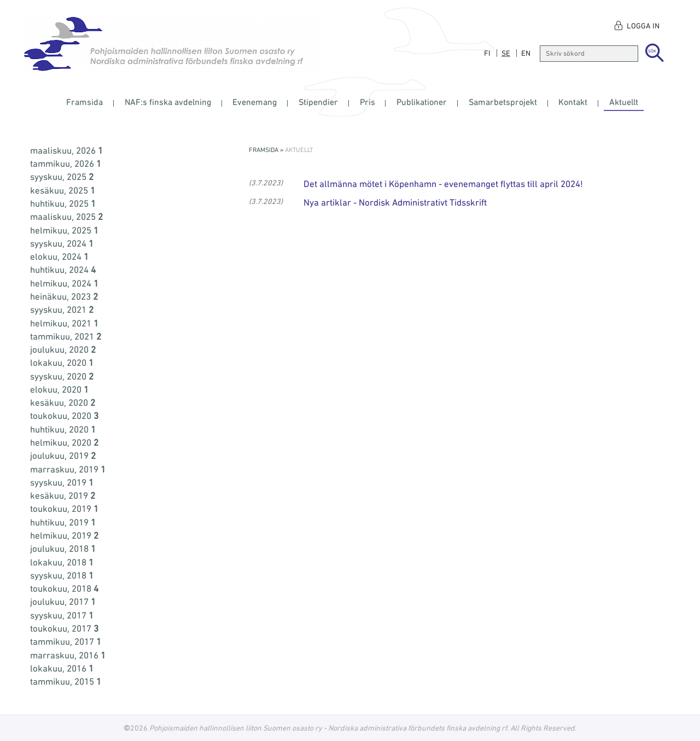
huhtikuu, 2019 (63, 522)
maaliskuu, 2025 (66, 217)
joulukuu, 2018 (63, 549)
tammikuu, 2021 (66, 336)
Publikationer (422, 102)
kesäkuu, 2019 (63, 495)
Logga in (643, 26)
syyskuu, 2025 (62, 177)
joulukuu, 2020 (63, 349)
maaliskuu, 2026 (66, 150)
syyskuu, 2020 (62, 376)
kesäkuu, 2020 (63, 402)
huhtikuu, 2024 (63, 270)
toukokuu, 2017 (64, 628)
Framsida (84, 102)
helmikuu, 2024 (64, 283)
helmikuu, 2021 (64, 323)
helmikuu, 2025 (64, 230)
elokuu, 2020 (59, 389)
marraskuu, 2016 (68, 655)
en (526, 53)
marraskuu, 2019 (68, 469)
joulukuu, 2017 (63, 602)
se (506, 53)
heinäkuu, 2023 (64, 296)
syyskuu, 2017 (62, 615)
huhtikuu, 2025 (63, 203)
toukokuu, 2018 (64, 588)
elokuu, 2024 (59, 256)
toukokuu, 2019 (64, 509)
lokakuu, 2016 (62, 668)
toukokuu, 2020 (64, 416)
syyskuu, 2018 (62, 575)
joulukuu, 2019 (63, 456)
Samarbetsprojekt (503, 102)
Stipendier (318, 102)
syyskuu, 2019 (62, 482)
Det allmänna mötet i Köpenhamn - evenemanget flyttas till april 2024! (443, 184)
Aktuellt (624, 102)
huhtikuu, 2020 (63, 429)
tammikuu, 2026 (66, 164)
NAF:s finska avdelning (168, 102)
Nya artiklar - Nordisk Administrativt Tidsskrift (395, 202)
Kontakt (573, 102)
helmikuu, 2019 (64, 535)
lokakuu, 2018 (62, 562)
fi (487, 53)
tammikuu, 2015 (66, 681)
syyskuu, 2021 (62, 310)
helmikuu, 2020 (64, 442)
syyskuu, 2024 (62, 243)
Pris (367, 102)
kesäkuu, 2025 (63, 190)
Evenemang (255, 102)
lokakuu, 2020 (62, 363)
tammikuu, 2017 (66, 641)
